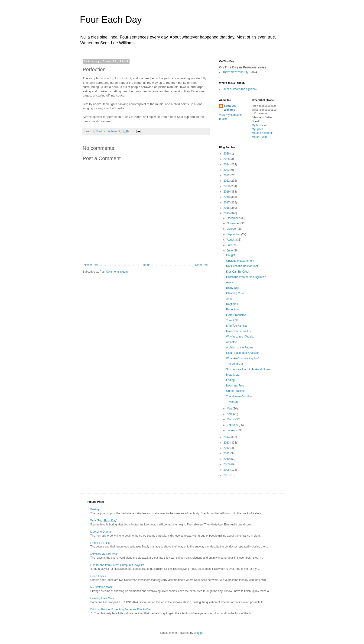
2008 (227, 470)
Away (229, 282)
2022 (227, 175)
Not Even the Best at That (242, 266)
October (232, 229)
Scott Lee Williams (230, 108)
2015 (227, 213)
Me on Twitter (260, 137)
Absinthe (232, 342)
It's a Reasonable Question (243, 353)
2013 (227, 443)
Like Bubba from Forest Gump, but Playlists (117, 565)
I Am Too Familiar (237, 326)
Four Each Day (111, 19)
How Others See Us (238, 331)
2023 (227, 170)
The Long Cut (235, 364)
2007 (227, 475)
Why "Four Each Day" (104, 521)
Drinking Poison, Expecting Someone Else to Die (120, 609)
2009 (227, 464)
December (234, 218)
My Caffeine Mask (101, 587)
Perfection (232, 309)
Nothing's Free (235, 386)
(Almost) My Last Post (104, 554)
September (234, 234)
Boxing (95, 509)
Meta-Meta (233, 375)
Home (147, 265)
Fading (230, 380)
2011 (227, 453)
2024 (227, 164)
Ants (229, 299)
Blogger (199, 633)
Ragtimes (232, 304)
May (230, 409)
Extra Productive (236, 315)
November (234, 223)
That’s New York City (236, 72)
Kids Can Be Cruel (238, 272)
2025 (227, 159)
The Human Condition (240, 396)
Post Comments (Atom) (114, 272)
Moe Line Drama (101, 532)
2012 (227, 448)
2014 (227, 437)
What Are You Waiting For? (243, 358)
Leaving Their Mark (102, 598)
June (230, 251)
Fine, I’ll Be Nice (100, 543)
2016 (227, 208)
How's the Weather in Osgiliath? (246, 277)
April (230, 414)
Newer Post (91, 265)
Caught (231, 255)
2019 (227, 192)
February (233, 425)
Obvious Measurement (240, 261)
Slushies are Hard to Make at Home (248, 369)
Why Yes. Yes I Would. (240, 337)
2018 (227, 197)
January (232, 430)
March (231, 419)
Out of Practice (235, 391)
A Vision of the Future (239, 348)
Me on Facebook (262, 133)
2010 (227, 459)
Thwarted (232, 402)
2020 (227, 186)
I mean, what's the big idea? (240, 89)
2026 (227, 154)
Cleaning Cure (235, 293)
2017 (227, 203)
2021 (227, 181)
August (232, 240)
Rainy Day (232, 288)
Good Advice (98, 576)
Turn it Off (232, 320)
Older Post (202, 265)
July (230, 245)
